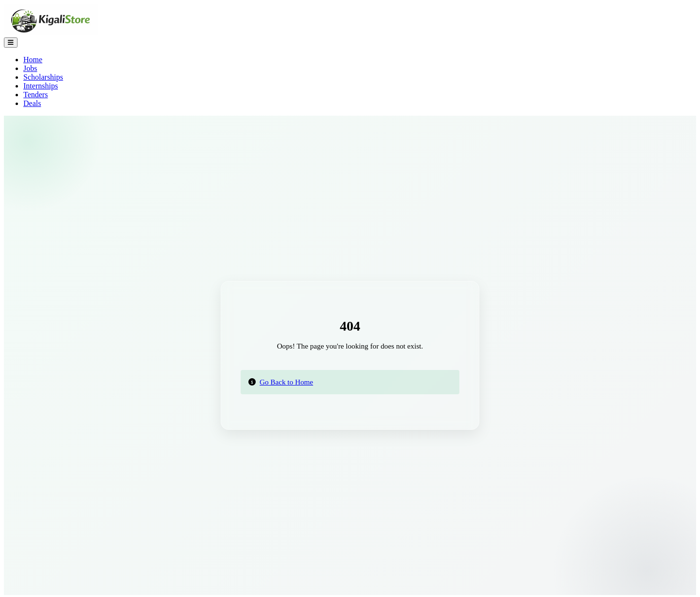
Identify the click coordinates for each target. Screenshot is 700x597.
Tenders (35, 95)
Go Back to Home (286, 382)
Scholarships (43, 77)
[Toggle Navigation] (11, 43)
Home (33, 60)
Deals (32, 103)
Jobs (30, 68)
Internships (41, 86)
